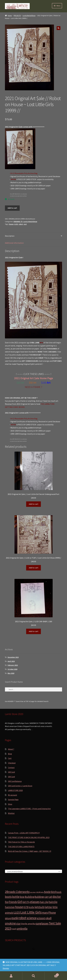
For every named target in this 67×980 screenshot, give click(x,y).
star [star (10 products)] (18, 923)
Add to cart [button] (34, 504)
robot (21, 224)
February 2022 (13, 665)
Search (34, 976)
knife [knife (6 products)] (31, 907)
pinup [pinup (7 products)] (8, 918)
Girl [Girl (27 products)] (20, 902)
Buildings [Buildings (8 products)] (39, 897)
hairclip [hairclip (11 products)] (53, 902)
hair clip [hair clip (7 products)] (44, 902)
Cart (10, 758)
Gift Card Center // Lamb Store (20, 786)
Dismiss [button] (6, 968)
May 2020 (11, 673)
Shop (10, 804)
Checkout (12, 763)
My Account (11, 976)
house (11, 224)
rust (25, 224)
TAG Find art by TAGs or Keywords (21, 842)
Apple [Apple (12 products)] (47, 892)
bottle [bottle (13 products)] (16, 897)
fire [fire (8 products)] (7, 902)
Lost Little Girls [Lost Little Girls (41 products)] (31, 912)
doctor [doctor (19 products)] (57, 897)
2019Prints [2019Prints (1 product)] (40, 892)
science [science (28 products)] (31, 918)
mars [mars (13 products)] (45, 912)
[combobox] (33, 871)
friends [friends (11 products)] (13, 902)
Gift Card (11, 772)
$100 (44, 383)
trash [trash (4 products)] (14, 929)
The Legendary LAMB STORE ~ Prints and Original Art (29, 809)
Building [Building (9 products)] (29, 897)
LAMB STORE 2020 (15, 790)
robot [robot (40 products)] (22, 918)
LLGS (16, 224)
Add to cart (12, 208)
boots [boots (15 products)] (8, 897)
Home (10, 16)
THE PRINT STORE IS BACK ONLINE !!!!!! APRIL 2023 (29, 837)
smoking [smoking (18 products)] (10, 923)
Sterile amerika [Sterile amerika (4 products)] (28, 924)
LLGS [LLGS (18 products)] (17, 912)
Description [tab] (10, 236)
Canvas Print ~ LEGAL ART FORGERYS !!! (24, 833)
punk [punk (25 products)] (15, 918)
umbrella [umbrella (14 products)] (22, 928)
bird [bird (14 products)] (53, 892)
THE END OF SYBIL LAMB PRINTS (21, 847)
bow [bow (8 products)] (22, 897)
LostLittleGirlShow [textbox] (33, 871)
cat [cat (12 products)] (50, 897)
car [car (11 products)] (46, 897)
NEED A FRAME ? (33, 387)
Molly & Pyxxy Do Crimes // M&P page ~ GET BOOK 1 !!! (30, 851)
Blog (10, 754)
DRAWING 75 (18, 222)
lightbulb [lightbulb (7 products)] (39, 907)
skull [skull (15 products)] (49, 918)
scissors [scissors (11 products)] (41, 918)
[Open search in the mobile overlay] (34, 949)
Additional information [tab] (14, 243)
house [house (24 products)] (19, 907)
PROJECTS (17, 16)
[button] (59, 28)
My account (13, 795)
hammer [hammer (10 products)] (10, 907)
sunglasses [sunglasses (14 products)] (42, 923)
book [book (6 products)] (59, 892)
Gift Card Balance (15, 781)
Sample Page (13, 799)
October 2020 (12, 669)
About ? (11, 749)
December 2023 (13, 657)
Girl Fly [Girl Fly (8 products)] (26, 902)
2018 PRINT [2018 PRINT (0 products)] (33, 892)
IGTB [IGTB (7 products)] (26, 907)
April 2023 (11, 661)
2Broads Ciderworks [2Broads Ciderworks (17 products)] (17, 892)
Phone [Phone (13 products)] (52, 912)
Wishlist (11, 813)
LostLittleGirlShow (29, 16)
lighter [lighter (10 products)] (48, 907)
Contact (11, 767)
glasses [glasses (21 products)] (35, 902)
